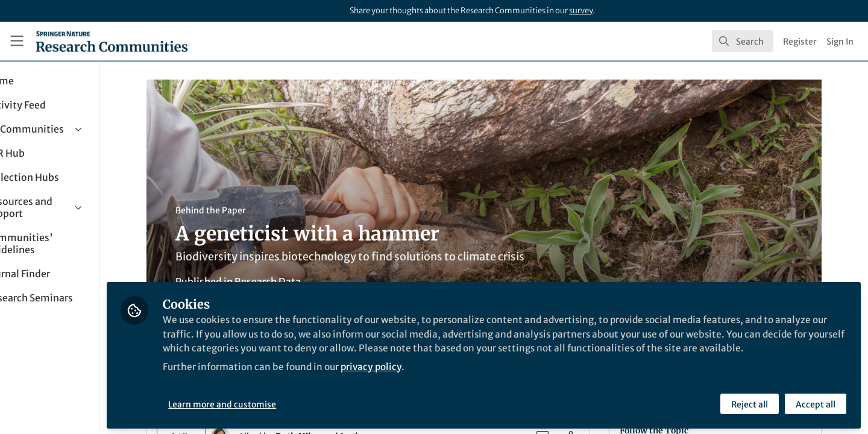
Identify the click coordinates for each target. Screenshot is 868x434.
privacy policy (433, 379)
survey (581, 11)
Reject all (749, 402)
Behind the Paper (238, 210)
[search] (743, 41)
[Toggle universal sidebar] (17, 41)
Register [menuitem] (800, 42)
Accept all (815, 402)
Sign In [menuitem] (840, 42)
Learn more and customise (278, 402)
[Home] (112, 41)
